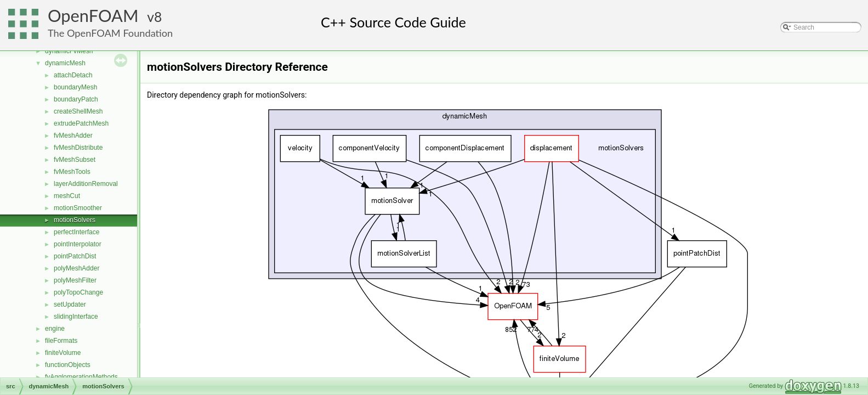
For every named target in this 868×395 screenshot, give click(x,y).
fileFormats (61, 341)
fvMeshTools (72, 172)
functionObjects (68, 365)
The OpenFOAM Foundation (110, 33)
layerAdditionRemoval (86, 184)
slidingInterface (76, 317)
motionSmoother (78, 208)
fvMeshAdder (73, 136)
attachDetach (73, 75)
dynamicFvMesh (69, 51)
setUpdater (70, 304)
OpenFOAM (93, 16)
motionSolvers (75, 220)
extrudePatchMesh (81, 123)
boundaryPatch (76, 99)
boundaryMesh (75, 87)
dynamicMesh (65, 63)
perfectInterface (76, 232)
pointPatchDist (75, 256)
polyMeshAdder (76, 268)
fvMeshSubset (75, 160)
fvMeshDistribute (78, 148)
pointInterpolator (78, 244)
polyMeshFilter (75, 280)
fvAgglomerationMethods (81, 377)
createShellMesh (78, 111)
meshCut (67, 196)
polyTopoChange (78, 292)
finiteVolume (63, 353)
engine (55, 329)
